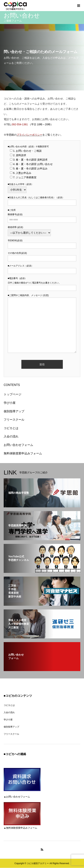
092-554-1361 (20, 124)
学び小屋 (10, 403)
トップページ (13, 394)
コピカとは (11, 428)
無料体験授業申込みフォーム (23, 453)
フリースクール (14, 420)
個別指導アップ (14, 411)
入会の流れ (11, 436)
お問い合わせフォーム (18, 445)
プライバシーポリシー (29, 135)
